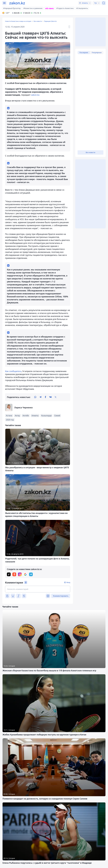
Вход (68, 582)
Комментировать (61, 596)
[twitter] (56, 397)
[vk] (50, 397)
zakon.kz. (36, 95)
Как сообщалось (13, 371)
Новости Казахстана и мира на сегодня (18, 21)
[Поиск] (104, 3)
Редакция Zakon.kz (50, 21)
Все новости (38, 21)
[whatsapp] (35, 397)
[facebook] (45, 397)
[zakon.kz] (17, 3)
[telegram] (40, 397)
